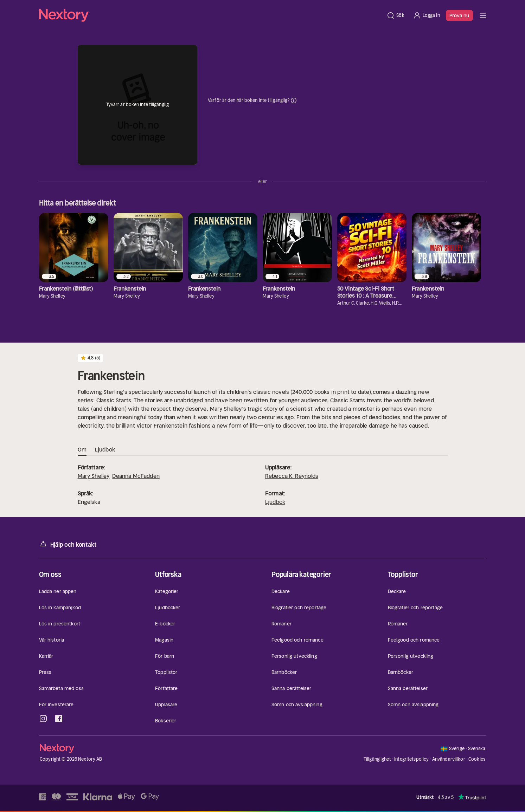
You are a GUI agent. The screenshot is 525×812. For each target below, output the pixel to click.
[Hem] (211, 15)
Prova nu (459, 15)
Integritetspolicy (411, 759)
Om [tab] (82, 450)
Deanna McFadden (136, 476)
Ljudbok (275, 502)
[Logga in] (426, 15)
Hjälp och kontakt (68, 544)
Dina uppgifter (294, 100)
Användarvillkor (449, 759)
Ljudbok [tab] (105, 450)
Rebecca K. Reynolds (292, 476)
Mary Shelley (94, 476)
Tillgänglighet (377, 759)
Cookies (477, 759)
